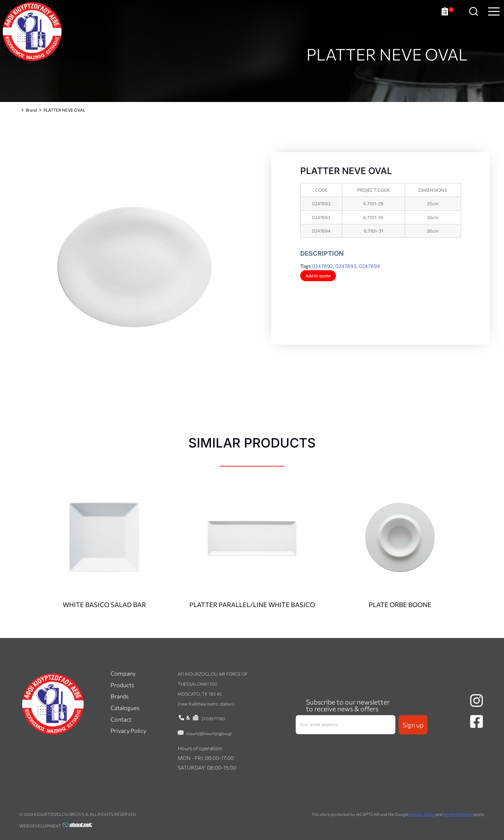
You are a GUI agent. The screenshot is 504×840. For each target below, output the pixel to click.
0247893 (346, 266)
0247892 (322, 266)
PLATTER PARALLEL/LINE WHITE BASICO (252, 605)
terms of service (458, 814)
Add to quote (318, 276)
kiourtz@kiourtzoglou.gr (209, 733)
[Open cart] (448, 16)
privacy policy (422, 814)
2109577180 (213, 719)
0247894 (369, 266)
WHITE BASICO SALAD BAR (104, 605)
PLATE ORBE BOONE (400, 605)
